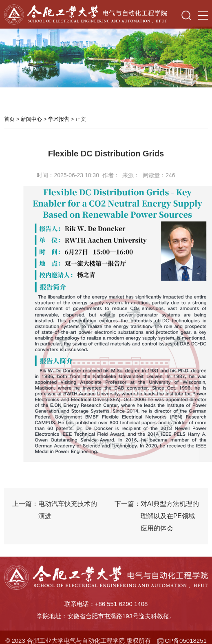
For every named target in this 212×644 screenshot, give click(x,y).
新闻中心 (31, 119)
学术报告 (59, 119)
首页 (9, 119)
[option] (106, 55)
